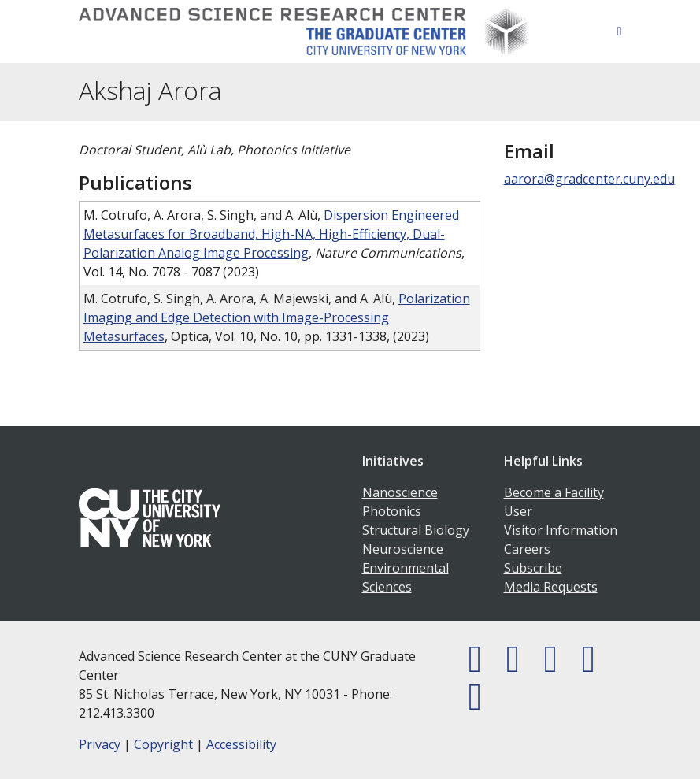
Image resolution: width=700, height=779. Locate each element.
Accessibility (241, 744)
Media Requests (551, 587)
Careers (527, 549)
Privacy (100, 744)
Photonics (392, 511)
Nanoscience (400, 492)
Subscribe (533, 568)
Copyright (163, 744)
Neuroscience (403, 549)
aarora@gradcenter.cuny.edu (589, 179)
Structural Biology (416, 530)
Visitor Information (561, 530)
